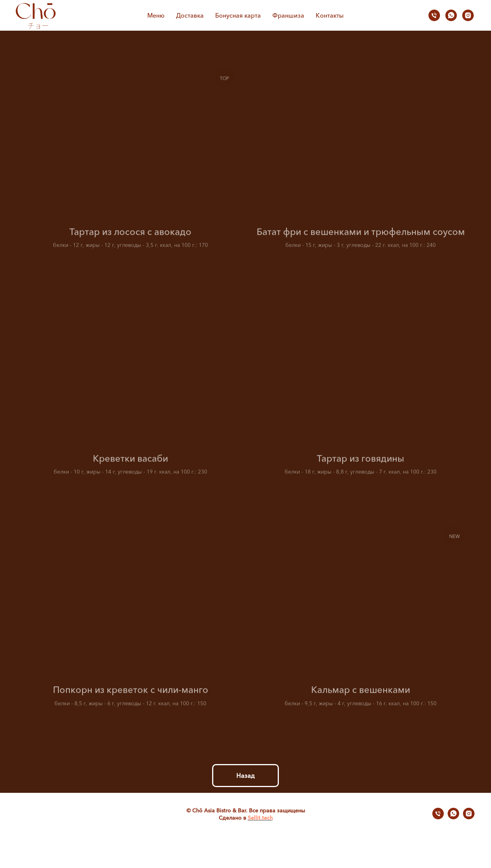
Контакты (330, 15)
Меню (156, 15)
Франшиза (288, 15)
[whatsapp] (451, 15)
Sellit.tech (260, 818)
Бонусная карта (238, 15)
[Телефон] (434, 15)
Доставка (190, 15)
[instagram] (468, 15)
